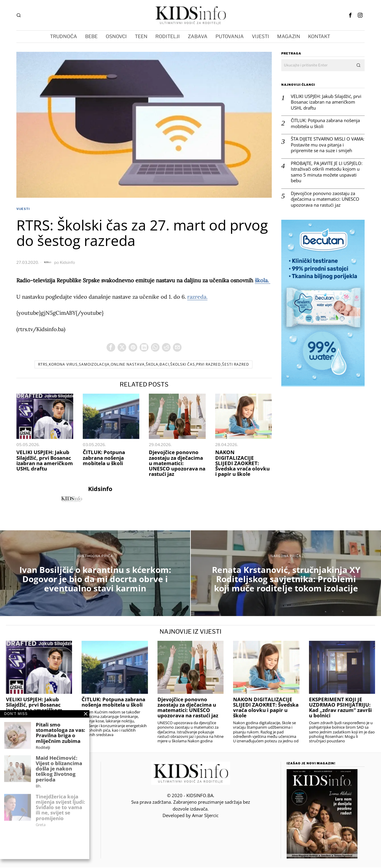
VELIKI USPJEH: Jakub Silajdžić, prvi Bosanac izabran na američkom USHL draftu (45, 461)
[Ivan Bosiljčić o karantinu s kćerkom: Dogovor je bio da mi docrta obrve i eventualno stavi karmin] (95, 574)
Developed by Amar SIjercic (190, 816)
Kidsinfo (67, 262)
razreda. (197, 297)
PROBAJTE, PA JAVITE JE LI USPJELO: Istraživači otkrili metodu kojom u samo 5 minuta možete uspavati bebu (327, 172)
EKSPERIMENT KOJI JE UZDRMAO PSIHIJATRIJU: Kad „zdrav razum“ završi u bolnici (340, 708)
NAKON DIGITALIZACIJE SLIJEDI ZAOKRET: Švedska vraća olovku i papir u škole (242, 464)
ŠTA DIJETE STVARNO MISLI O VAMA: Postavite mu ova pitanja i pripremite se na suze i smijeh (328, 145)
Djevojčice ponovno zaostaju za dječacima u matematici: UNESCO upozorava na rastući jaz (177, 464)
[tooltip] (350, 15)
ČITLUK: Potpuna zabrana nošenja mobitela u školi (104, 459)
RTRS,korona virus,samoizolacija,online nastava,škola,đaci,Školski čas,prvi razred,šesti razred (144, 365)
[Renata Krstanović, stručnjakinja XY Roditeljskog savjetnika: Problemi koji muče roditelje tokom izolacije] (286, 574)
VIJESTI (23, 209)
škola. (263, 280)
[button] (359, 65)
